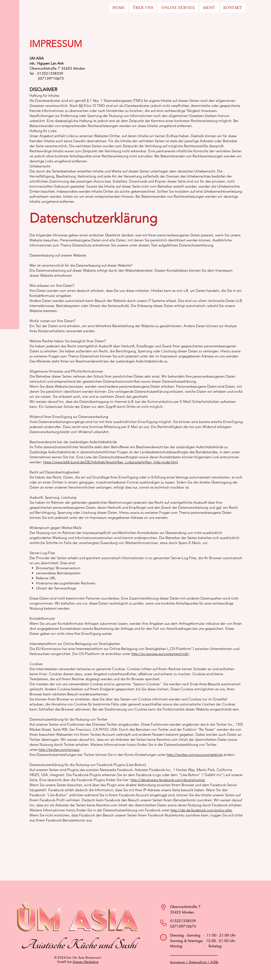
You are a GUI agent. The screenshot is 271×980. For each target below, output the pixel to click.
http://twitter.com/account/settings (195, 755)
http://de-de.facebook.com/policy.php (201, 810)
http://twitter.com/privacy (59, 750)
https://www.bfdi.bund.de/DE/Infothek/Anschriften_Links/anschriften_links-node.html (111, 462)
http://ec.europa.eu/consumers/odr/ (160, 654)
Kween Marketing (85, 962)
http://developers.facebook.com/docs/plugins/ (168, 780)
